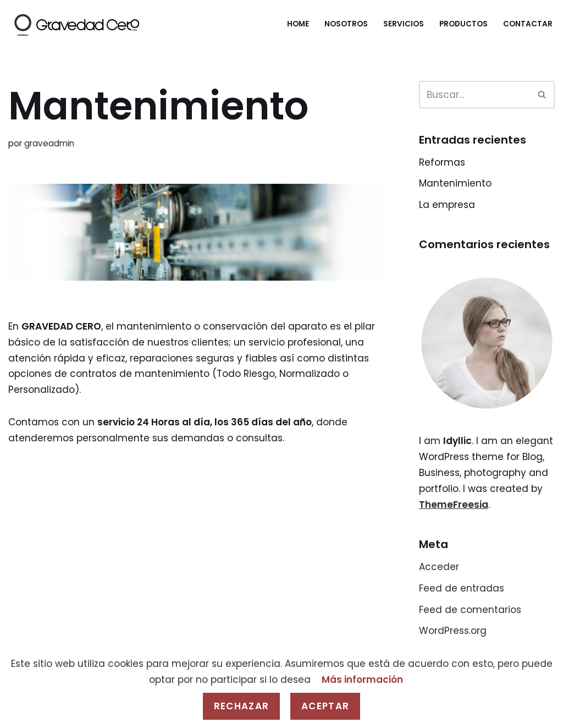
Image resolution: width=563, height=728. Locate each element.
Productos (463, 24)
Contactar (528, 24)
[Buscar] (474, 95)
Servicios (404, 24)
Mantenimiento (455, 183)
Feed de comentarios (470, 610)
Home (298, 24)
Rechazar (241, 706)
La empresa (447, 205)
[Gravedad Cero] (76, 24)
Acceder (439, 567)
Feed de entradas (462, 588)
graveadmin (49, 143)
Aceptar (325, 706)
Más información (362, 680)
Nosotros (346, 24)
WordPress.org (453, 631)
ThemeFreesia (454, 505)
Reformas (442, 162)
